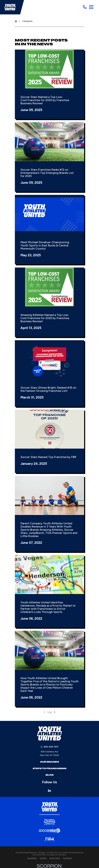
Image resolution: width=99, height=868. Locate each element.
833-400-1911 (51, 747)
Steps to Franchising (49, 768)
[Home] (10, 7)
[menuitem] (32, 858)
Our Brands (49, 762)
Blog (49, 775)
